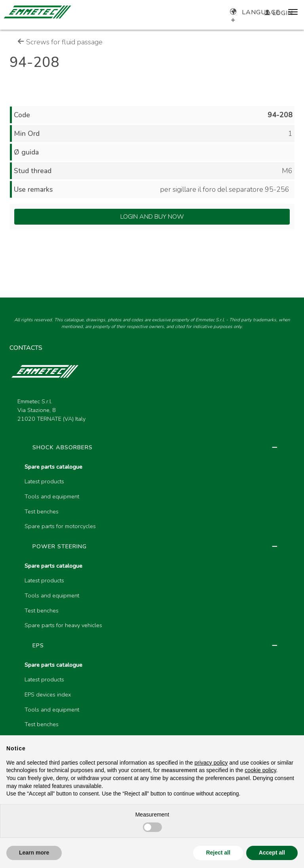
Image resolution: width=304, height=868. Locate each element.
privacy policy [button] (211, 763)
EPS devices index (48, 694)
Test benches (42, 511)
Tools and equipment (52, 496)
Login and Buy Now (152, 217)
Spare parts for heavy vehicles (63, 625)
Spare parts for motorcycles (60, 526)
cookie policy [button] (260, 770)
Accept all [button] (272, 853)
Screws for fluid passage (60, 42)
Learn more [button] (34, 853)
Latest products (44, 481)
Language (255, 12)
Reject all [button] (218, 853)
